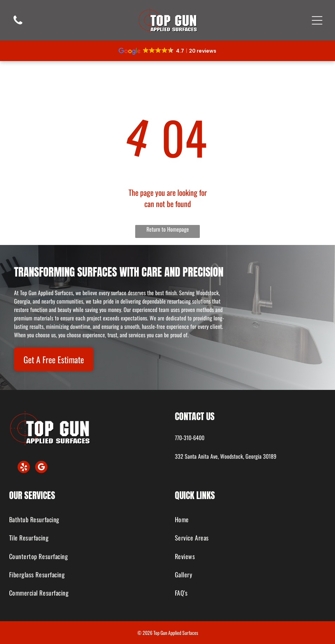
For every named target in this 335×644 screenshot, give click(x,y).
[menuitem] (85, 520)
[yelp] (24, 468)
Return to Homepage (168, 229)
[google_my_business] (41, 468)
